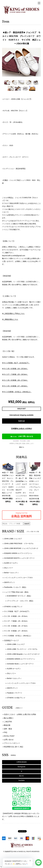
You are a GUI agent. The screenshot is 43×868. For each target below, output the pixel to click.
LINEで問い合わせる (21, 437)
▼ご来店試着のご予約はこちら (13, 313)
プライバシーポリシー (12, 743)
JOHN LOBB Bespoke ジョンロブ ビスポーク (23, 654)
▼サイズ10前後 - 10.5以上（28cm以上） (17, 392)
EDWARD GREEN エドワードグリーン (18, 553)
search (27, 524)
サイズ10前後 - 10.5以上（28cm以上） (18, 636)
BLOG (21, 776)
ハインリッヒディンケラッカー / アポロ (18, 578)
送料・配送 (8, 729)
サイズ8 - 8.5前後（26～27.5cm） (16, 626)
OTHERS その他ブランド (13, 607)
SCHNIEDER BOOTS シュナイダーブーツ (19, 558)
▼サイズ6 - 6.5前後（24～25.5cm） (15, 369)
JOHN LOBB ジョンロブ (13, 539)
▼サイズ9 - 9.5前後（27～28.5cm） (15, 386)
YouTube (22, 781)
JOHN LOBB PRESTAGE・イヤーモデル (19, 543)
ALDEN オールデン (11, 563)
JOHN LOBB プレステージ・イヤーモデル (22, 649)
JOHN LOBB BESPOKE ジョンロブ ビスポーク (21, 548)
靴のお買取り (9, 718)
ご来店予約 (8, 722)
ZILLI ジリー (9, 568)
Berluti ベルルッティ (11, 573)
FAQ (6, 732)
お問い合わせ (9, 740)
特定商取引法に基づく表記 (14, 747)
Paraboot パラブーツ (15, 693)
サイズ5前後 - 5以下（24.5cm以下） (17, 611)
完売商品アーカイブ (11, 640)
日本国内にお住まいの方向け (22, 429)
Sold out (22, 421)
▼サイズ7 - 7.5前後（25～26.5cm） (15, 374)
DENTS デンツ (9, 582)
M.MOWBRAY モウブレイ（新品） (19, 596)
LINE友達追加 (22, 762)
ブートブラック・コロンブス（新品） (21, 601)
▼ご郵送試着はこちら (10, 319)
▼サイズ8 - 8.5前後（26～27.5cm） (15, 380)
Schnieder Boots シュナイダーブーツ (20, 664)
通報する (22, 447)
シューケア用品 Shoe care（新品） (17, 592)
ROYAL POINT (9, 736)
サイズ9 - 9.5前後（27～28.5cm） (16, 631)
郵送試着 (7, 725)
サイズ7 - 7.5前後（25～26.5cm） (16, 621)
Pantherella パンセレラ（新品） (16, 587)
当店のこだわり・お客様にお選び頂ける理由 (20, 714)
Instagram (21, 767)
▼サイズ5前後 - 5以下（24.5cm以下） (16, 363)
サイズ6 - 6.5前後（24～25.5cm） (16, 616)
